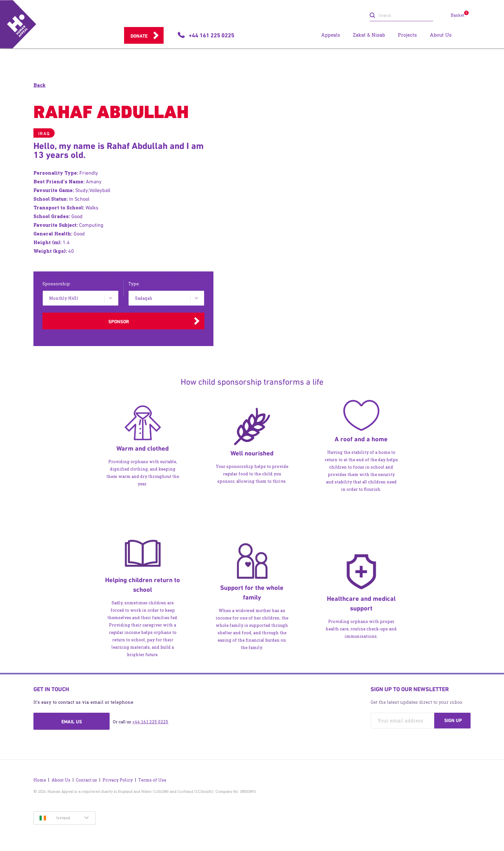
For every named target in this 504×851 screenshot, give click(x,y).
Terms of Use (152, 780)
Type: (134, 284)
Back (40, 85)
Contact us (86, 780)
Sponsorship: (57, 284)
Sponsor (119, 322)
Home (40, 780)
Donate (139, 36)
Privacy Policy (118, 780)
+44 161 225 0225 (150, 722)
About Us (61, 780)
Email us (72, 722)
